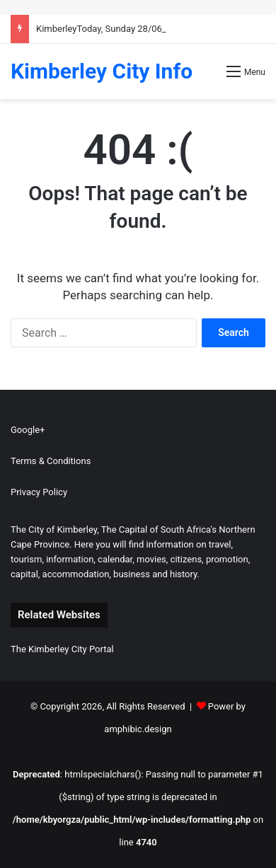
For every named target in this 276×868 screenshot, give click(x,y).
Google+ (28, 430)
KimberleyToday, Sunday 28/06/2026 (111, 29)
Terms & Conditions (51, 461)
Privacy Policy (39, 492)
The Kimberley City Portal (62, 649)
